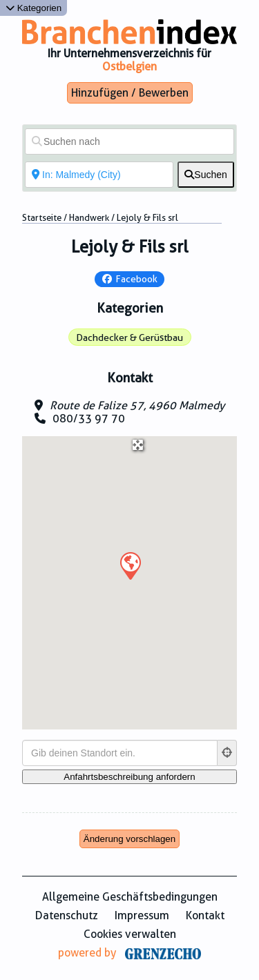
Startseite (42, 218)
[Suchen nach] (129, 141)
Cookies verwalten (130, 934)
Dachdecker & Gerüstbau (129, 337)
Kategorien (33, 8)
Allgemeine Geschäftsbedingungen (130, 897)
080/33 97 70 (89, 419)
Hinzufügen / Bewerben (130, 93)
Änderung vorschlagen (129, 839)
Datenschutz (67, 915)
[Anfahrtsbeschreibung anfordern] (129, 777)
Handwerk (89, 218)
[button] (130, 565)
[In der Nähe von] (99, 175)
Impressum (142, 915)
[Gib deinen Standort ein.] (120, 753)
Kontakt (205, 915)
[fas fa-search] (206, 175)
